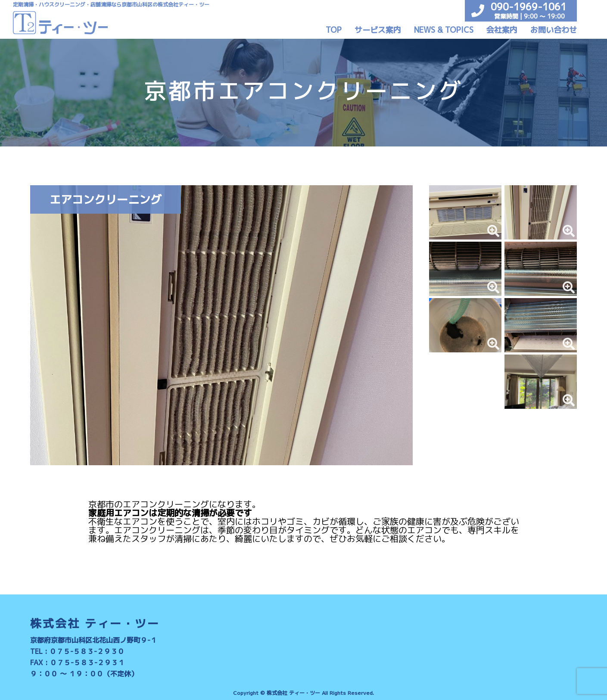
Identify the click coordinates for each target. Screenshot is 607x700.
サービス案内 (378, 30)
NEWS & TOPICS (444, 30)
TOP (334, 30)
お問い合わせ (554, 30)
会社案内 (502, 30)
